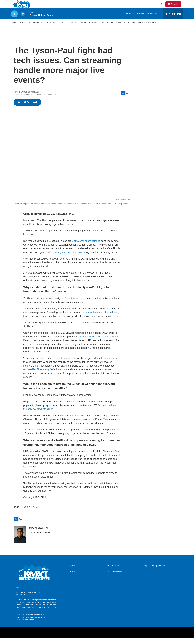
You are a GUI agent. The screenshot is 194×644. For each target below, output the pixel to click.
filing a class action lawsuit (71, 258)
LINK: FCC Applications (25, 626)
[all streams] (173, 20)
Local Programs (112, 29)
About (73, 572)
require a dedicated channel (97, 319)
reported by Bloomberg (36, 376)
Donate (176, 7)
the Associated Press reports (95, 343)
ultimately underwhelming (86, 247)
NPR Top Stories (32, 513)
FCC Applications (114, 578)
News (37, 29)
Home (14, 29)
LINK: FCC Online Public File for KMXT (31, 621)
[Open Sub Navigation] (29, 29)
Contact (74, 578)
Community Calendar (141, 29)
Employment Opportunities (155, 572)
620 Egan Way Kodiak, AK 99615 (29, 599)
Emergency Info (90, 29)
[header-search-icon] (162, 7)
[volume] (23, 20)
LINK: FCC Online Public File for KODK (31, 624)
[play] (14, 20)
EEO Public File (114, 572)
